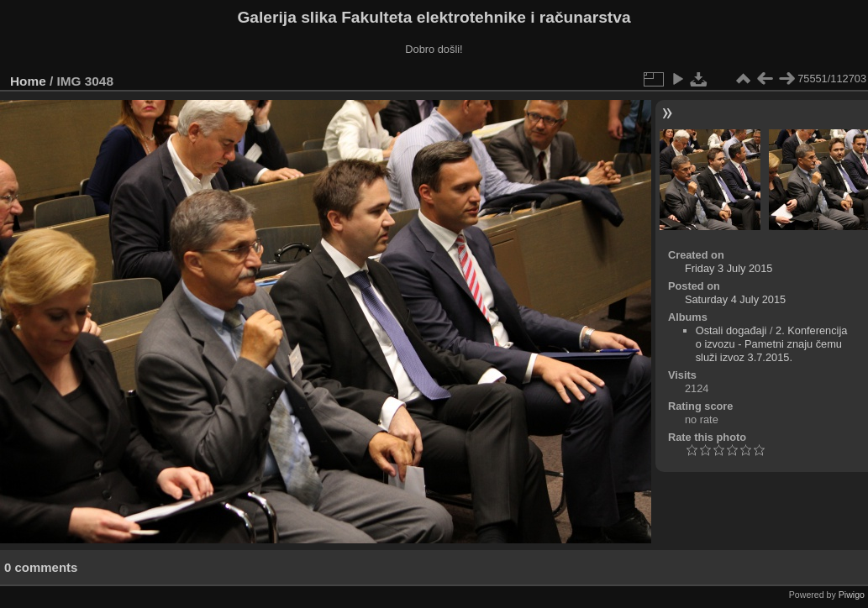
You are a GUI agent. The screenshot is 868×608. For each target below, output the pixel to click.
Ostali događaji (731, 330)
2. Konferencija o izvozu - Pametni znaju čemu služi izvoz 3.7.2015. (772, 344)
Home (28, 81)
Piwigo (852, 595)
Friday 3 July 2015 (729, 268)
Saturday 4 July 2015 (735, 299)
